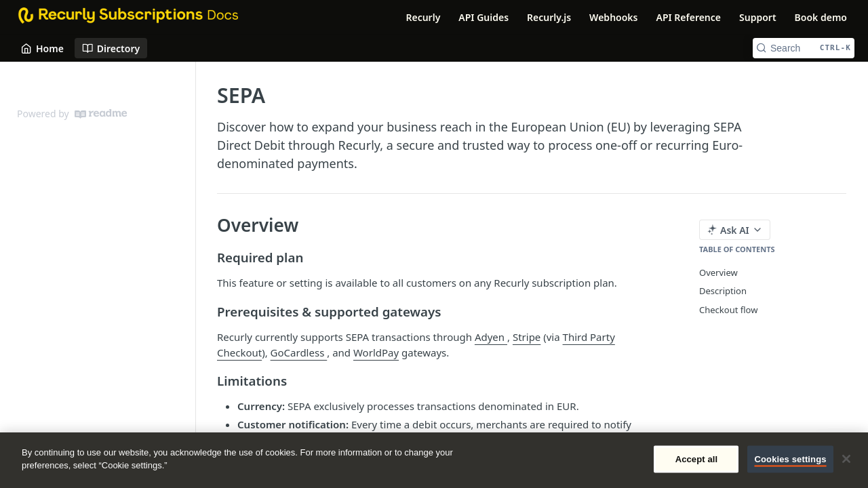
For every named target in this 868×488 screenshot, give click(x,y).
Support (758, 17)
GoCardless (299, 352)
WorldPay (376, 352)
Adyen (491, 337)
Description (723, 291)
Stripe (527, 337)
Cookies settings (790, 459)
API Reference (688, 17)
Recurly (423, 17)
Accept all (697, 459)
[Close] (846, 459)
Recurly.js (549, 17)
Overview (718, 272)
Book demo (821, 17)
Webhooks (613, 17)
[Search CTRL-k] (804, 48)
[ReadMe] (101, 114)
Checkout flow (728, 310)
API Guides (484, 17)
